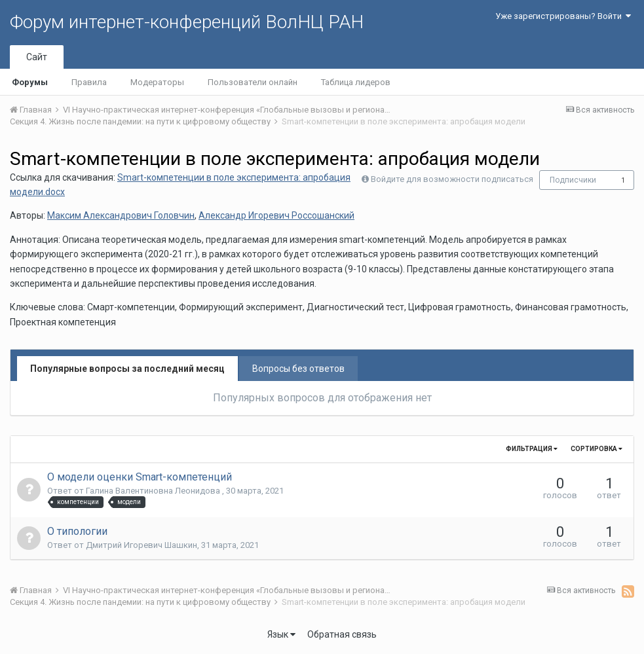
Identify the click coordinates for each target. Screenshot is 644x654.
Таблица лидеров (356, 82)
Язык (281, 634)
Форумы (30, 82)
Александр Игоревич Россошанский (276, 215)
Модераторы (157, 82)
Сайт (37, 57)
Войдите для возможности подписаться (452, 179)
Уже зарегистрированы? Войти (563, 16)
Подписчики (573, 180)
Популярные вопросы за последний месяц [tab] (127, 369)
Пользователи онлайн (253, 82)
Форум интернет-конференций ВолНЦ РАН (187, 22)
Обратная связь (342, 634)
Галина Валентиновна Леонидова (154, 491)
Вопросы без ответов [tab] (298, 369)
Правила (89, 82)
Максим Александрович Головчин (121, 215)
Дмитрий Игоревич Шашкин (142, 545)
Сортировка (597, 449)
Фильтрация (532, 449)
